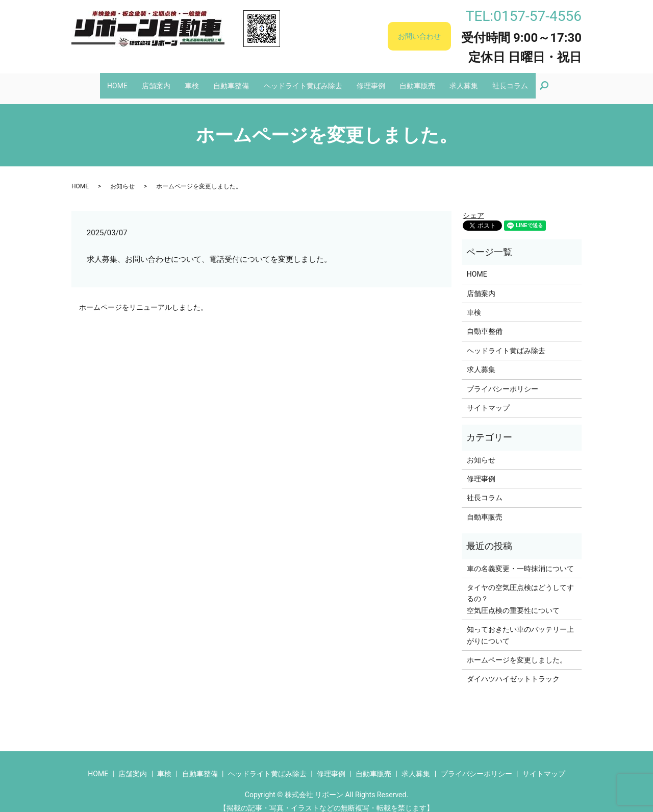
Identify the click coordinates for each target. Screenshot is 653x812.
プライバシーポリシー (503, 379)
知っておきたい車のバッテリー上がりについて (520, 625)
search (561, 81)
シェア (473, 206)
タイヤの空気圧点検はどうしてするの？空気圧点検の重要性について (520, 589)
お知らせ (122, 177)
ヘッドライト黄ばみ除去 (303, 80)
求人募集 (472, 80)
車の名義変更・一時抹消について (520, 558)
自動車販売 (423, 80)
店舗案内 (148, 80)
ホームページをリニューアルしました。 (143, 297)
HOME (107, 80)
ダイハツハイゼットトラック (513, 669)
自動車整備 (229, 80)
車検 (187, 80)
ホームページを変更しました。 (517, 650)
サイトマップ (488, 398)
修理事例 (374, 80)
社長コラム (521, 80)
